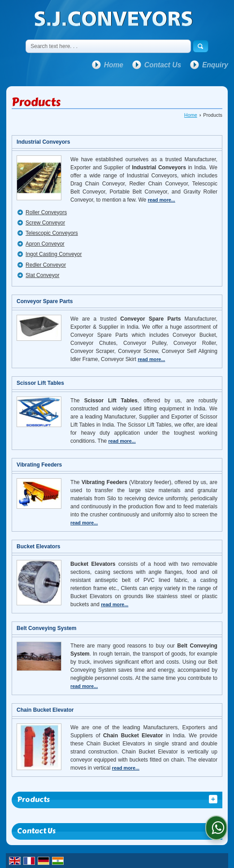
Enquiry (215, 65)
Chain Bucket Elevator (45, 710)
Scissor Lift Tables (40, 383)
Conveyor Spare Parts (45, 301)
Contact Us (163, 65)
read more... (162, 200)
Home (114, 65)
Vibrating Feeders (39, 465)
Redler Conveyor (46, 265)
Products (33, 800)
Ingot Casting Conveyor (54, 254)
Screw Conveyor (45, 223)
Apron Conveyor (45, 244)
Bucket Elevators (38, 546)
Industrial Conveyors (43, 142)
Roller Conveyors (46, 212)
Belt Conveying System (46, 628)
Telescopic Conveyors (52, 233)
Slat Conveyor (42, 275)
